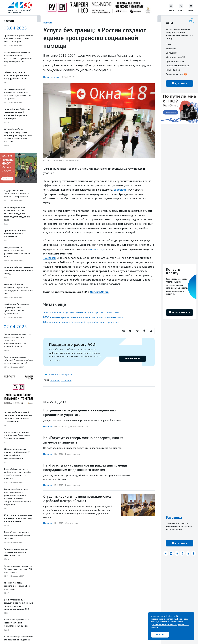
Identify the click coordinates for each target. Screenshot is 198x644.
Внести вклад (132, 358)
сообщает (120, 190)
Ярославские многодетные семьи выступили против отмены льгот (82, 312)
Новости (48, 23)
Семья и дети (72, 523)
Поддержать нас (174, 74)
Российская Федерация (60, 374)
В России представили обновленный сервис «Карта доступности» (81, 322)
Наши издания (173, 70)
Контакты (171, 49)
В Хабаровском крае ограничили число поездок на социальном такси (83, 317)
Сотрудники (172, 53)
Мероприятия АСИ (175, 57)
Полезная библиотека (177, 66)
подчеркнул (98, 249)
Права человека (51, 77)
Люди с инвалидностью (77, 426)
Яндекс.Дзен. (99, 292)
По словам (50, 258)
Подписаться (180, 83)
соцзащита (66, 380)
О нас (168, 44)
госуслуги (55, 380)
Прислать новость (175, 61)
